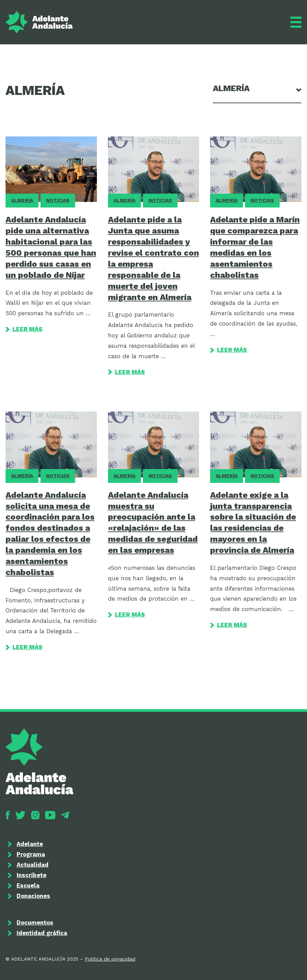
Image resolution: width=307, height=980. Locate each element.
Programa (31, 854)
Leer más (24, 329)
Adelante (30, 844)
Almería (22, 200)
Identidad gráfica (42, 933)
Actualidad (33, 865)
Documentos (35, 922)
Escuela (28, 885)
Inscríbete (31, 875)
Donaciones (33, 896)
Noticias (58, 200)
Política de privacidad (110, 959)
